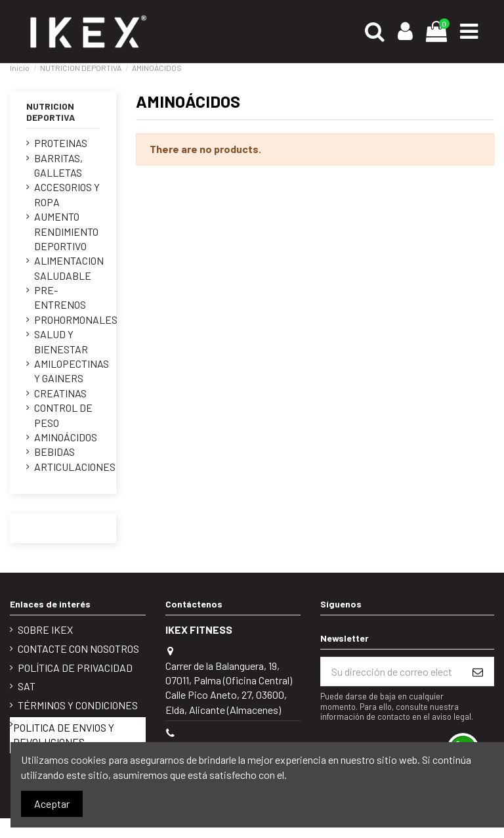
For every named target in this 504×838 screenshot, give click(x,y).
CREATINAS (60, 393)
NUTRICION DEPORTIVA (51, 112)
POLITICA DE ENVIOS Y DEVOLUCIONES (64, 735)
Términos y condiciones (78, 705)
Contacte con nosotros (78, 649)
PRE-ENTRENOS (60, 297)
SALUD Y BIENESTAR (61, 341)
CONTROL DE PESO (63, 415)
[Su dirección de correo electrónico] (391, 672)
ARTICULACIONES (75, 467)
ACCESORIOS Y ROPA (67, 194)
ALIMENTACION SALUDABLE (69, 268)
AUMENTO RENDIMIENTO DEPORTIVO (66, 231)
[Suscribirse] (478, 672)
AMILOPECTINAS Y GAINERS (72, 371)
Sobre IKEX (45, 629)
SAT (27, 686)
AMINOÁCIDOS (66, 437)
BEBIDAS (54, 452)
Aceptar (52, 804)
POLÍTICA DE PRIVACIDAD (75, 668)
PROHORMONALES (76, 320)
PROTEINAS (61, 143)
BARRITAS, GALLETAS (58, 165)
